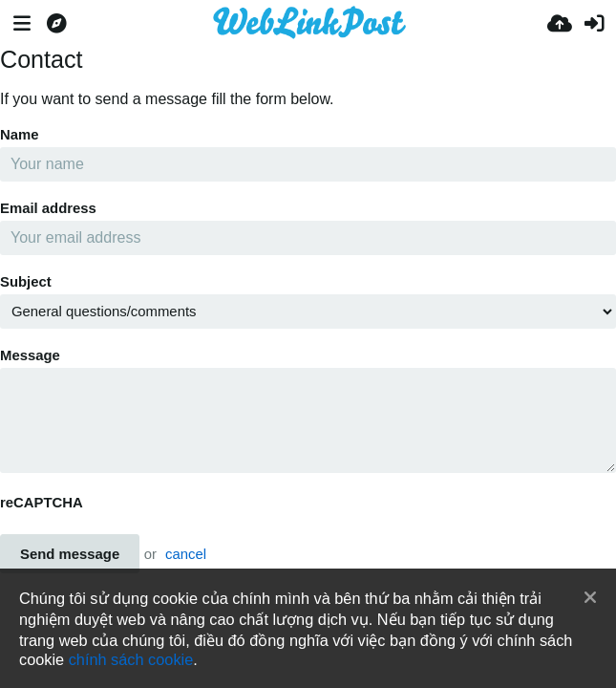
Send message (70, 554)
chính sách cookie (131, 659)
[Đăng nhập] (594, 24)
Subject (26, 282)
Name (20, 135)
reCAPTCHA (42, 503)
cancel (186, 554)
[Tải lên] (560, 24)
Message (30, 355)
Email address (48, 208)
